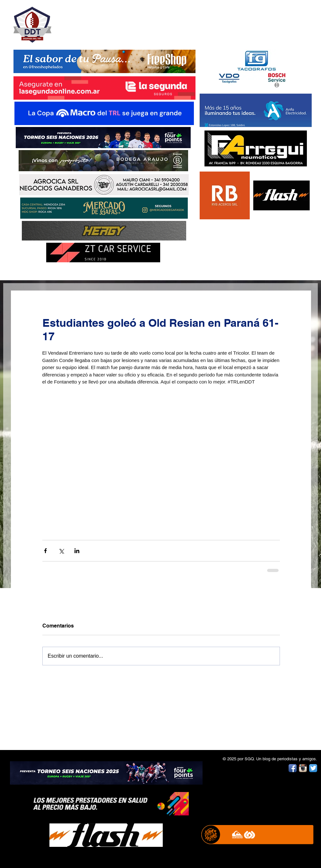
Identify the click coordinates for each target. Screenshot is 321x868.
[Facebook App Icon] (293, 768)
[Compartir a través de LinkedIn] (77, 551)
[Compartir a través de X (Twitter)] (61, 551)
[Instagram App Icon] (303, 768)
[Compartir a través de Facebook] (45, 551)
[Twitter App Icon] (313, 768)
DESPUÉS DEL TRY (100, 21)
